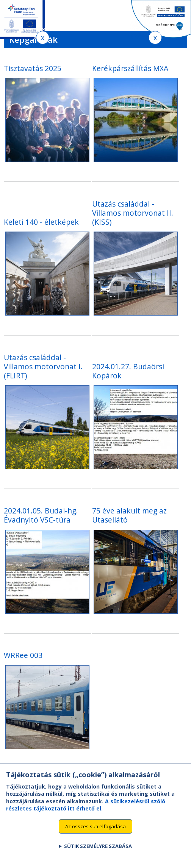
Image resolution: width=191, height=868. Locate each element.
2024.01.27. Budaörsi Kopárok (128, 371)
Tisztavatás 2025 (33, 68)
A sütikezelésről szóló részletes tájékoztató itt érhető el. (86, 812)
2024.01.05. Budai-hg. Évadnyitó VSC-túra (41, 515)
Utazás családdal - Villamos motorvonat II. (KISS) (133, 213)
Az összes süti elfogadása (95, 833)
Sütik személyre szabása (98, 853)
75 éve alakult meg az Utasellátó (129, 515)
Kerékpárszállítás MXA (130, 68)
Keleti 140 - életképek (41, 222)
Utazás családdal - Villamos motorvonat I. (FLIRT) (43, 366)
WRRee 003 (23, 655)
